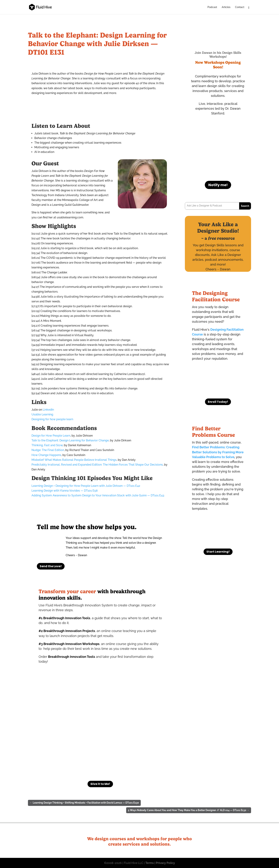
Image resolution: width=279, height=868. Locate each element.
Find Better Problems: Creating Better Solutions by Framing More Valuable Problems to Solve (218, 452)
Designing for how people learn (52, 419)
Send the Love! (51, 566)
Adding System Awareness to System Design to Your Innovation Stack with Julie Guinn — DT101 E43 (98, 495)
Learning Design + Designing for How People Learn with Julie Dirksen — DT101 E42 (86, 486)
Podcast (212, 7)
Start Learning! (218, 552)
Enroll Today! (218, 402)
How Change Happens (46, 455)
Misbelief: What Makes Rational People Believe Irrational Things (74, 460)
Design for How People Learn (51, 436)
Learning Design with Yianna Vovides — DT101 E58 (65, 491)
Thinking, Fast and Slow (47, 445)
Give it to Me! (100, 784)
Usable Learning (42, 414)
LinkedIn (48, 410)
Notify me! (218, 185)
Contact (240, 7)
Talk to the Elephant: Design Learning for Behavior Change (70, 440)
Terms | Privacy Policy (160, 863)
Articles (226, 7)
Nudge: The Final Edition (48, 450)
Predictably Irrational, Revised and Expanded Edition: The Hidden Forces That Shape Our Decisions (97, 465)
